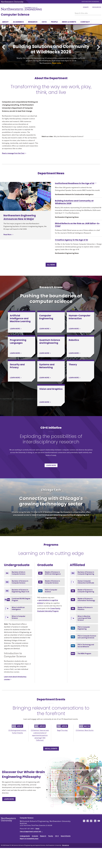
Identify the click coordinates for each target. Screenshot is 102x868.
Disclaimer (66, 845)
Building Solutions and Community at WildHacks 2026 (74, 202)
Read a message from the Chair (13, 153)
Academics (19, 22)
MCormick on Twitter (84, 821)
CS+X (45, 22)
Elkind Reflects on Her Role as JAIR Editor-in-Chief (78, 225)
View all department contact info (30, 832)
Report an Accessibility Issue (29, 839)
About (6, 22)
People (55, 22)
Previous (3, 47)
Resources (97, 7)
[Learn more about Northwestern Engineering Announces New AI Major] (25, 196)
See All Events (51, 749)
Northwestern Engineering (90, 2)
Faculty (51, 836)
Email (37, 829)
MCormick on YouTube (99, 821)
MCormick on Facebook (87, 821)
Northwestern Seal (10, 823)
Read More (7, 235)
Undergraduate (25, 836)
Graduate (35, 836)
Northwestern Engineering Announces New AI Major (20, 217)
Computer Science (15, 15)
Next (99, 47)
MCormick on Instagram (91, 821)
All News (51, 265)
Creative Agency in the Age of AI (71, 240)
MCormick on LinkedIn (95, 821)
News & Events (70, 22)
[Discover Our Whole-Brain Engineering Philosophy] (76, 783)
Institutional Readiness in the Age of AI (75, 183)
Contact (85, 22)
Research (34, 22)
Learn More (51, 465)
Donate (86, 7)
